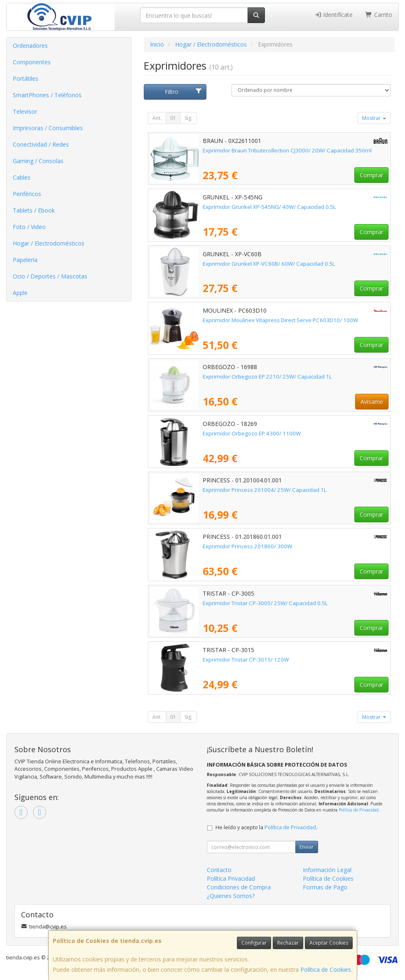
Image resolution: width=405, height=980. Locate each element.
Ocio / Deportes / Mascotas (50, 276)
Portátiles (26, 78)
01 (173, 118)
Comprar (371, 175)
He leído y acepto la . (266, 827)
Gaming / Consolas (38, 161)
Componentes (32, 62)
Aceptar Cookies (329, 943)
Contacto (219, 870)
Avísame (372, 401)
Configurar (254, 943)
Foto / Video (29, 227)
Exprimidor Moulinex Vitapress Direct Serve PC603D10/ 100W (280, 320)
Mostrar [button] (374, 118)
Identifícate (334, 15)
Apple (20, 293)
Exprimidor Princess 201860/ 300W (247, 546)
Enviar (307, 847)
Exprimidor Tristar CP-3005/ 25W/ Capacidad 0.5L (265, 603)
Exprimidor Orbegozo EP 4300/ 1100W (252, 433)
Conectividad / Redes (41, 144)
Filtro (183, 92)
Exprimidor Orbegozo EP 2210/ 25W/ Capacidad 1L (267, 377)
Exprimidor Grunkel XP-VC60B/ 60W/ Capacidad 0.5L (269, 264)
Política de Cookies (326, 969)
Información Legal (327, 870)
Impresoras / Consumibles (48, 128)
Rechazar (288, 943)
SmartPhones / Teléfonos (47, 95)
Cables (22, 177)
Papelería (25, 260)
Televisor (25, 111)
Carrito (379, 15)
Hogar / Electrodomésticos (49, 243)
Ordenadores (30, 46)
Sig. (188, 118)
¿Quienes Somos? (231, 896)
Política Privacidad (231, 878)
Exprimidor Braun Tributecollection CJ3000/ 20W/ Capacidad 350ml (287, 150)
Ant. (157, 118)
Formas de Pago (325, 887)
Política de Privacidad (359, 810)
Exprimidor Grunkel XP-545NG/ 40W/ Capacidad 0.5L (269, 207)
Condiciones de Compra (239, 887)
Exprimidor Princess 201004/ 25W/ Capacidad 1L (265, 490)
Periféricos (27, 194)
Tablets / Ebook (34, 210)
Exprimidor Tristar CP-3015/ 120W (246, 660)
